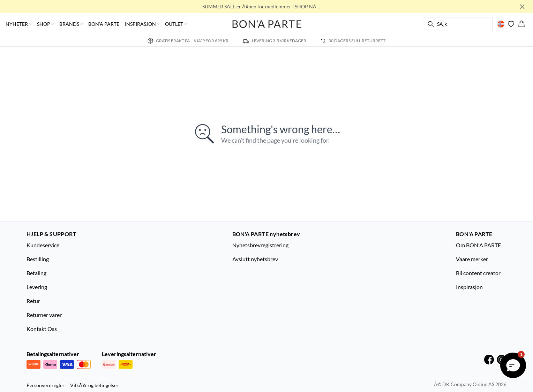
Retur (33, 301)
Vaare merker (472, 259)
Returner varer (44, 315)
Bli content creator (478, 273)
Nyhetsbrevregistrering (260, 245)
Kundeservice (43, 245)
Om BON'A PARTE (478, 245)
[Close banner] (522, 7)
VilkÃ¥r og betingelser (94, 385)
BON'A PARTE (104, 24)
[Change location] (501, 24)
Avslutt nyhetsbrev (255, 259)
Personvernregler (46, 385)
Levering (37, 287)
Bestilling (38, 259)
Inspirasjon (469, 287)
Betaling (36, 273)
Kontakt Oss (42, 329)
